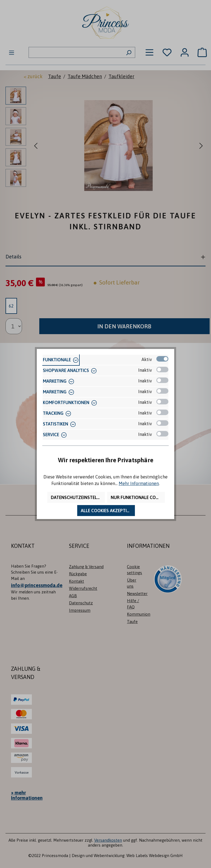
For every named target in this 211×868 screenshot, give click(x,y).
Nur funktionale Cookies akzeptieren (138, 497)
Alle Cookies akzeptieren (108, 511)
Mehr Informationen (139, 483)
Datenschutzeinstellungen (78, 497)
